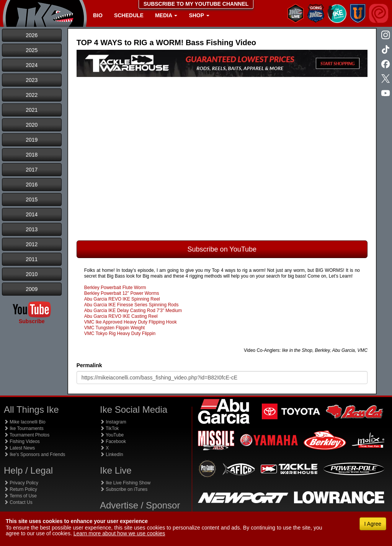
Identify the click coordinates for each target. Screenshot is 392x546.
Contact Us (18, 502)
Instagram (113, 422)
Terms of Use (20, 496)
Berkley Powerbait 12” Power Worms (122, 293)
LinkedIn (112, 454)
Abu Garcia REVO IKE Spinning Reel (122, 299)
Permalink (89, 365)
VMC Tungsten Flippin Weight (115, 328)
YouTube (112, 435)
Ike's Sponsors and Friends (34, 454)
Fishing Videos (22, 441)
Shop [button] (199, 15)
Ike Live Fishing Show (125, 483)
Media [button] (166, 15)
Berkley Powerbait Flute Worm (115, 288)
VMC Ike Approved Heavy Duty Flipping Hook (131, 322)
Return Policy (20, 489)
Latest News (19, 448)
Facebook (113, 441)
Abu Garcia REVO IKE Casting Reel (121, 316)
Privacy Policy (21, 483)
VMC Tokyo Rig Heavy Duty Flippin (120, 333)
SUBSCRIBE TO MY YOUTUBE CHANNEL (196, 4)
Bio (98, 15)
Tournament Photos (27, 435)
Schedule (129, 15)
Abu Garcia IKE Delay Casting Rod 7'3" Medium (133, 311)
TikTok (109, 428)
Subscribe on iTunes (124, 489)
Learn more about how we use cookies (119, 533)
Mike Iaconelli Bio (25, 422)
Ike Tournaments (24, 428)
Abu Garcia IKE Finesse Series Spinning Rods (131, 305)
